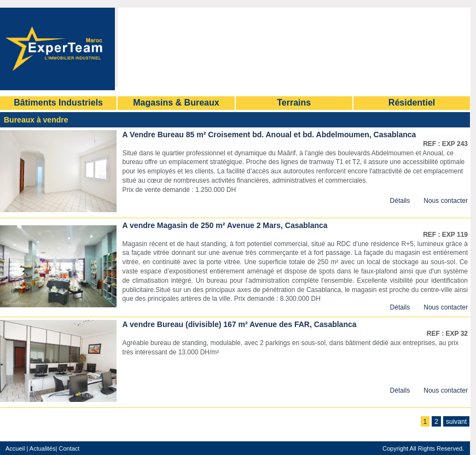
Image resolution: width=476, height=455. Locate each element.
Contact (68, 448)
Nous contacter (446, 201)
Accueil (15, 448)
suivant (456, 422)
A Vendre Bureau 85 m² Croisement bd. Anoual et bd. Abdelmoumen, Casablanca (269, 135)
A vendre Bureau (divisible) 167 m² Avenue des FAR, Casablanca (240, 324)
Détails (400, 201)
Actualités (43, 448)
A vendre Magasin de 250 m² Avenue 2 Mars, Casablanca (225, 225)
